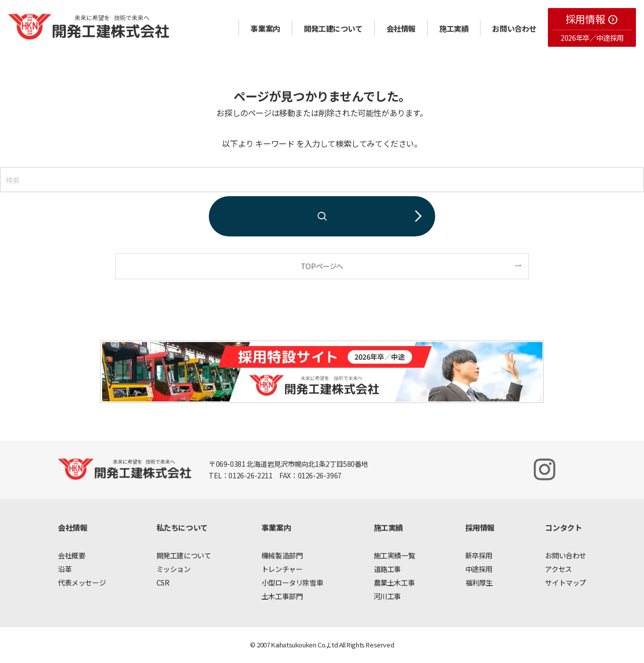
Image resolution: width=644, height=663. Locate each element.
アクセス (558, 569)
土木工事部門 (282, 596)
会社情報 (401, 28)
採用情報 (592, 19)
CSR (163, 583)
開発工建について (333, 28)
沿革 (65, 569)
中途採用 (479, 569)
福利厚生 (479, 583)
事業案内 (265, 28)
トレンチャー (282, 569)
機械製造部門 (282, 555)
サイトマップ (566, 583)
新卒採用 (479, 555)
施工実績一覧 (394, 555)
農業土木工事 (394, 583)
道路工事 (387, 569)
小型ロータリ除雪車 (292, 583)
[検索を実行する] (322, 216)
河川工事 (387, 596)
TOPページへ (322, 266)
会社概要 (71, 555)
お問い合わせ (514, 28)
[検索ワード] (322, 180)
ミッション (174, 569)
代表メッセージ (82, 583)
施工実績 (454, 28)
